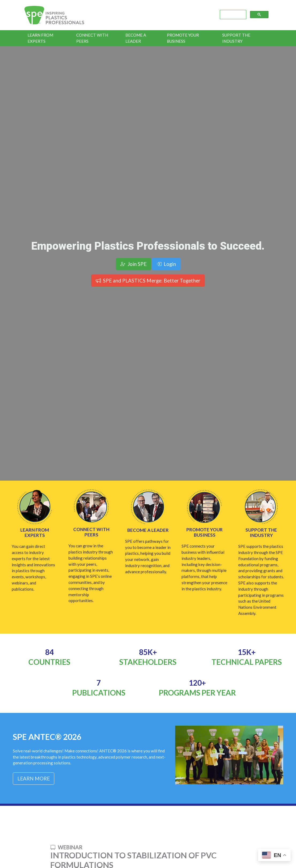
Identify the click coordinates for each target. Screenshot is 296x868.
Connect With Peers (92, 38)
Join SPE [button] (133, 264)
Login (166, 264)
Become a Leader (136, 38)
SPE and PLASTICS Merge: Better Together (148, 280)
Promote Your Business (183, 38)
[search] (232, 15)
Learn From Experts (40, 38)
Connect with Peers (91, 532)
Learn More (34, 778)
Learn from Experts (35, 533)
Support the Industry (236, 38)
